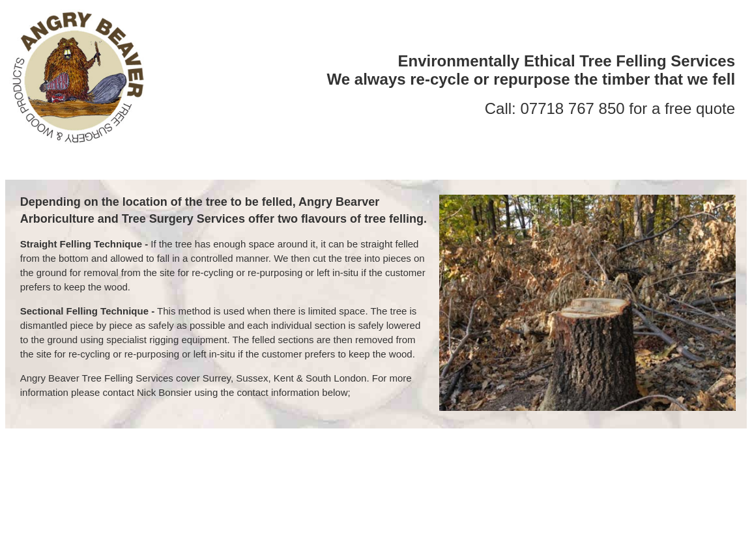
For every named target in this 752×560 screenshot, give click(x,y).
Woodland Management (485, 470)
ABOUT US (257, 168)
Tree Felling (170, 470)
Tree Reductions (245, 470)
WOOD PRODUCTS (446, 168)
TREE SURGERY (341, 168)
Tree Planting (391, 470)
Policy (713, 470)
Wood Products (655, 470)
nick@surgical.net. (406, 455)
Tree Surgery (104, 470)
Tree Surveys (580, 470)
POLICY (528, 168)
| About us (42, 470)
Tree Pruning (321, 470)
